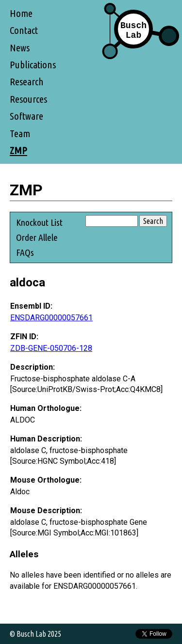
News (20, 48)
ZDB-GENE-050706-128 (51, 348)
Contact (24, 30)
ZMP (18, 150)
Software (26, 116)
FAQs (25, 252)
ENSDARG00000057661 (51, 318)
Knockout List (39, 222)
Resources (28, 99)
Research (27, 82)
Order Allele (37, 237)
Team (20, 134)
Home (21, 13)
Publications (33, 65)
